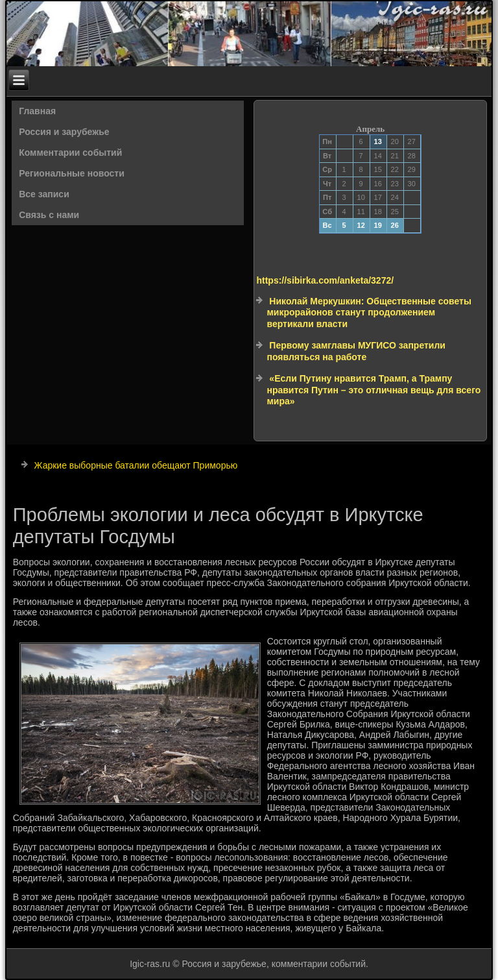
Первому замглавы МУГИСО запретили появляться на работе (356, 351)
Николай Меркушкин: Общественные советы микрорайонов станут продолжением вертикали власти (369, 312)
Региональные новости (72, 173)
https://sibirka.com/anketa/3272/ (325, 280)
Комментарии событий (70, 153)
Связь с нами (49, 215)
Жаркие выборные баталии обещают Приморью (136, 465)
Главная (37, 111)
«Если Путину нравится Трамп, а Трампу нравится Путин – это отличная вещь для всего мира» (373, 390)
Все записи (44, 194)
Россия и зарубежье (64, 132)
